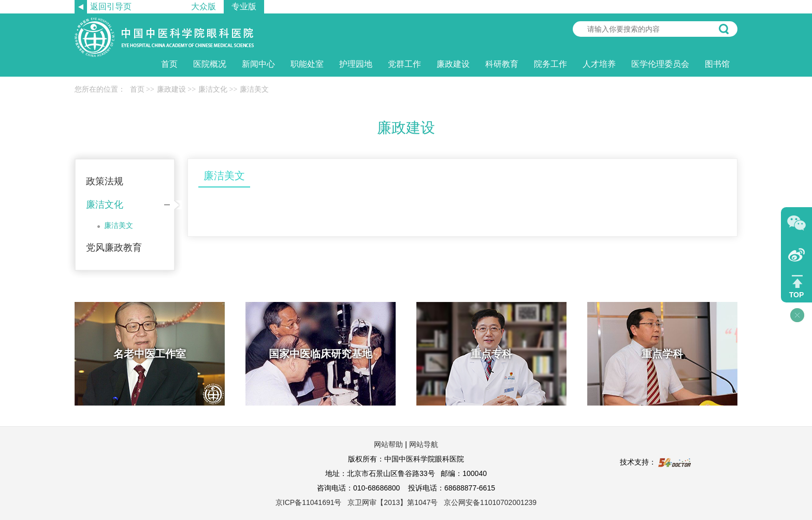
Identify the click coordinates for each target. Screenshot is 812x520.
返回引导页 (111, 6)
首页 (169, 64)
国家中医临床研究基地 (321, 354)
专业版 (244, 6)
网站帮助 (388, 444)
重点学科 (662, 354)
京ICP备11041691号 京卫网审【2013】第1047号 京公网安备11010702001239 (406, 502)
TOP (797, 295)
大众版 (204, 6)
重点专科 (491, 354)
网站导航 (424, 444)
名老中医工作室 (150, 354)
